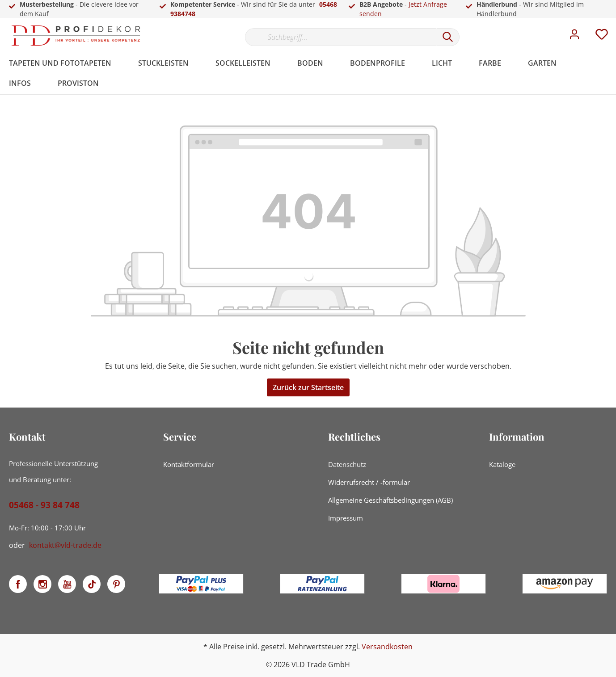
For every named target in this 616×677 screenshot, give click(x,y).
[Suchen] (448, 37)
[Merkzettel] (602, 37)
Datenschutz (347, 464)
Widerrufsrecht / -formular (369, 482)
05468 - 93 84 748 (44, 505)
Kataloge (502, 464)
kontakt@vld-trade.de (65, 545)
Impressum (346, 518)
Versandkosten (387, 647)
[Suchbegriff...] (341, 37)
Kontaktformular (189, 464)
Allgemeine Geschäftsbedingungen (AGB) (390, 500)
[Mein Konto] (574, 37)
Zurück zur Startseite (308, 387)
